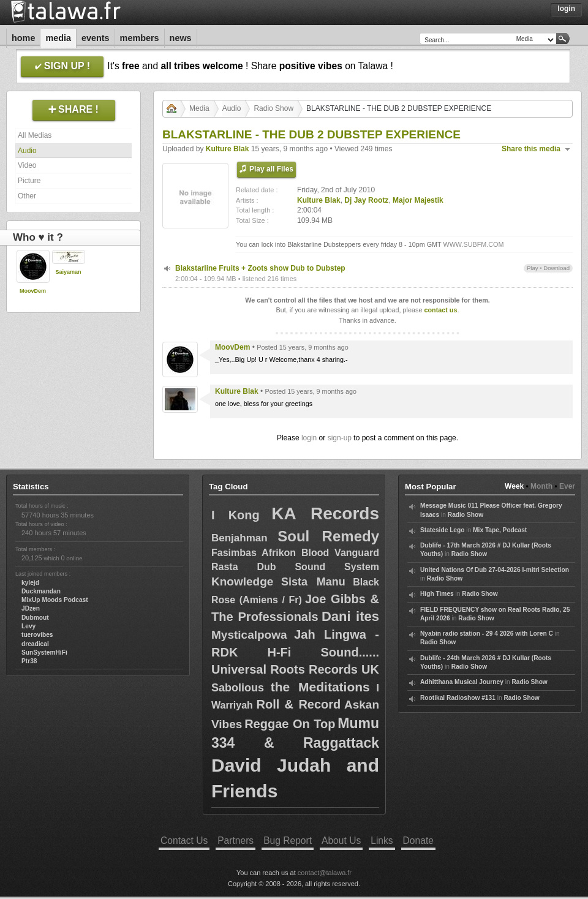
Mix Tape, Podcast (500, 530)
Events (96, 38)
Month (541, 486)
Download (556, 268)
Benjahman (239, 538)
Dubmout (35, 618)
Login (566, 9)
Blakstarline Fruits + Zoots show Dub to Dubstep (260, 268)
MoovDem (33, 291)
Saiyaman (68, 272)
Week (514, 486)
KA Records (325, 513)
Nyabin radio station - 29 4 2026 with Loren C (487, 634)
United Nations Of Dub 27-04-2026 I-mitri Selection (495, 570)
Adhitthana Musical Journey (462, 682)
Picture (29, 181)
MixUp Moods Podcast (55, 600)
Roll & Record (299, 704)
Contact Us (184, 841)
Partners (236, 841)
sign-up (340, 438)
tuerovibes (37, 635)
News (181, 38)
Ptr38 (29, 661)
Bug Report (288, 841)
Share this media (531, 149)
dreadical (35, 644)
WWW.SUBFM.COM (473, 244)
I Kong (236, 515)
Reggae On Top (290, 724)
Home (23, 38)
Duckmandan (41, 591)
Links (382, 841)
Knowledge (242, 581)
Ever (567, 486)
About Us (341, 841)
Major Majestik (418, 200)
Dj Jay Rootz (366, 200)
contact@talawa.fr (325, 873)
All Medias (35, 135)
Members (140, 38)
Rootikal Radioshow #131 (458, 698)
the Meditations (320, 687)
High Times (437, 594)
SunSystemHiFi (44, 653)
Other (27, 196)
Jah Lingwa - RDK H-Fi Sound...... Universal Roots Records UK (295, 652)
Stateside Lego (442, 530)
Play (533, 268)
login (309, 438)
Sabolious (238, 688)
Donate (418, 841)
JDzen (31, 608)
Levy (28, 626)
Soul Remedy (328, 536)
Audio (27, 151)
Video (27, 165)
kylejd (30, 583)
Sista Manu (313, 582)
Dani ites (350, 616)
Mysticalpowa (249, 635)
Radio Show (273, 108)
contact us (440, 310)
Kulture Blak (228, 149)
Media (58, 38)
